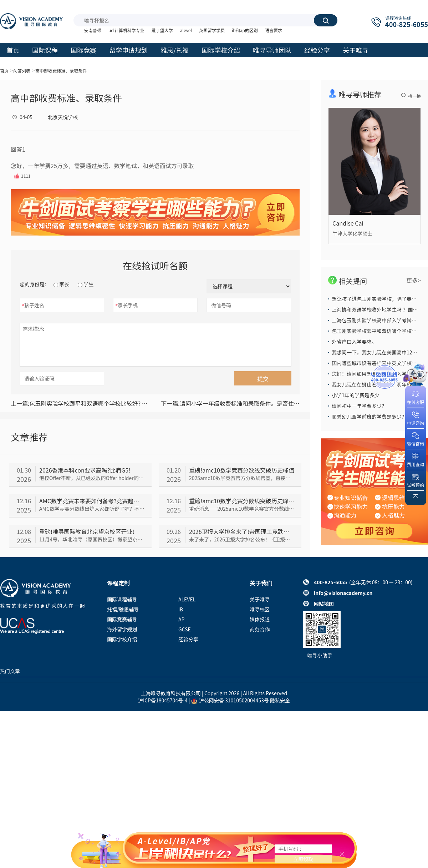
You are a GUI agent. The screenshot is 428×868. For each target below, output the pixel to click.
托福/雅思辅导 (123, 609)
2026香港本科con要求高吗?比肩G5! (85, 470)
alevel (186, 30)
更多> (414, 280)
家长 (61, 284)
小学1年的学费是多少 (356, 395)
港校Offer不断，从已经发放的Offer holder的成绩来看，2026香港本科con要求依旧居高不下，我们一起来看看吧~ (92, 478)
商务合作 (260, 629)
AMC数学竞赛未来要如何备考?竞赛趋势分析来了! (92, 501)
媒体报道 (260, 619)
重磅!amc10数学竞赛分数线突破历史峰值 (242, 470)
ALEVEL (187, 599)
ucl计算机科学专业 (126, 30)
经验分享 (188, 639)
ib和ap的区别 (245, 30)
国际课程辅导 (122, 599)
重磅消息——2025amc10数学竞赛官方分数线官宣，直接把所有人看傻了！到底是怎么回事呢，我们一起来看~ (242, 509)
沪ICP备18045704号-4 (163, 700)
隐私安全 (280, 700)
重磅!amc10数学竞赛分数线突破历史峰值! (242, 501)
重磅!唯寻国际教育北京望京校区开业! (87, 531)
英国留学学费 (212, 30)
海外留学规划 (122, 629)
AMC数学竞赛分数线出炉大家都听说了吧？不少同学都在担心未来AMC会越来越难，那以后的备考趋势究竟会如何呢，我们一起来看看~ (92, 509)
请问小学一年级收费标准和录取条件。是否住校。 (230, 403)
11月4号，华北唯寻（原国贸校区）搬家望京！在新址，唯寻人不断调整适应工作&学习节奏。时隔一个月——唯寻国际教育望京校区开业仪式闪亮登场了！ (92, 539)
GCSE (185, 629)
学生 (86, 284)
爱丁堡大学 (162, 30)
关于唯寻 (260, 599)
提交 (263, 379)
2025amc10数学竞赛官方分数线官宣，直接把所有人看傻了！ (242, 478)
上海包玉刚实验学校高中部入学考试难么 (377, 320)
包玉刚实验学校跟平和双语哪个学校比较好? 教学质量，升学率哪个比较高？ (80, 403)
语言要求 (274, 30)
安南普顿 (93, 30)
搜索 (326, 20)
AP (181, 619)
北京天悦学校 (63, 117)
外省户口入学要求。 (354, 342)
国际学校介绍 (122, 639)
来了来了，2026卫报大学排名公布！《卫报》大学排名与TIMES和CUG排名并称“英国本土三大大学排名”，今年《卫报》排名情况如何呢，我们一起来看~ (242, 539)
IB (181, 609)
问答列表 (22, 70)
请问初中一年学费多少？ (359, 406)
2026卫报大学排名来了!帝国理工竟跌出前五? (242, 531)
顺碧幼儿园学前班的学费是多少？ (369, 417)
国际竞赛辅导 (122, 619)
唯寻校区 (260, 609)
